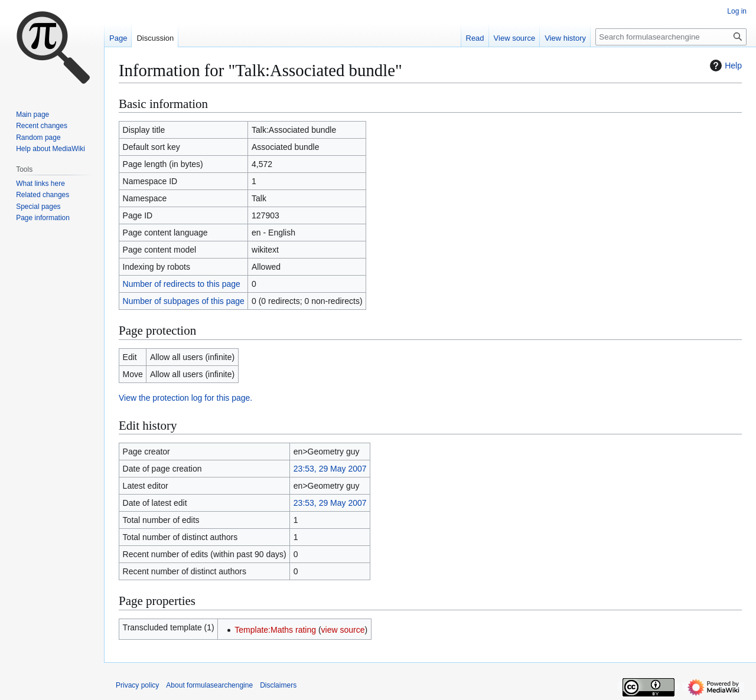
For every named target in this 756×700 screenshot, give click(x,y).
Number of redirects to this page (182, 284)
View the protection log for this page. (185, 398)
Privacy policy (137, 685)
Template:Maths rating (275, 630)
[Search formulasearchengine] (671, 37)
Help (724, 66)
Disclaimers (278, 685)
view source (343, 630)
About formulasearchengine (209, 685)
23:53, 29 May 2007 (330, 469)
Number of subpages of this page (184, 301)
